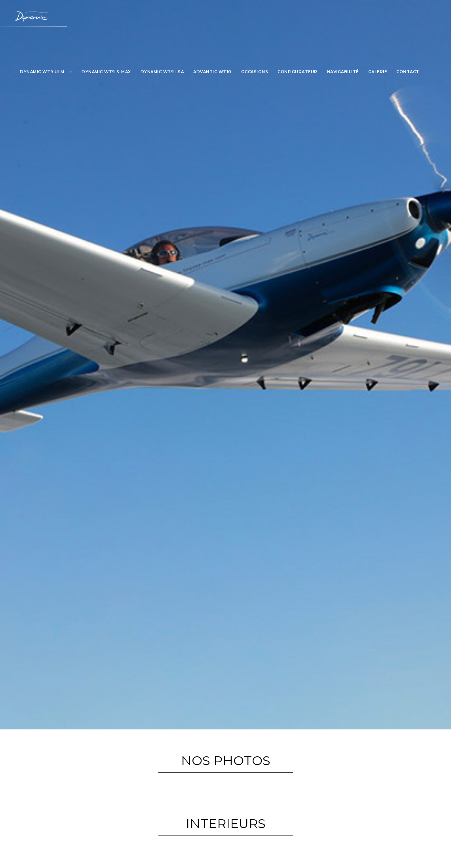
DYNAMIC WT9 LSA (162, 72)
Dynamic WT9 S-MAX (106, 72)
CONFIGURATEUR (298, 72)
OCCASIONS (255, 72)
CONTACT (408, 72)
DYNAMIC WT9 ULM (42, 72)
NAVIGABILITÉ (343, 72)
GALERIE (378, 72)
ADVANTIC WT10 (212, 72)
